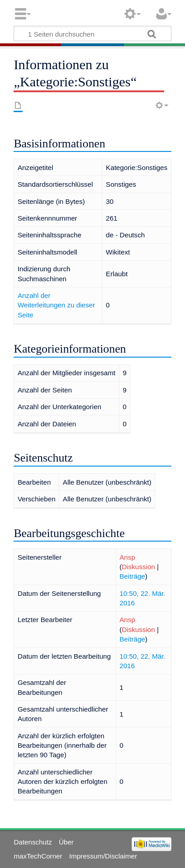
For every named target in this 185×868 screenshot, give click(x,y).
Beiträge (132, 576)
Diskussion (138, 567)
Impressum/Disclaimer (103, 856)
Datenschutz (33, 842)
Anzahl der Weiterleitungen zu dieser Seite (56, 305)
